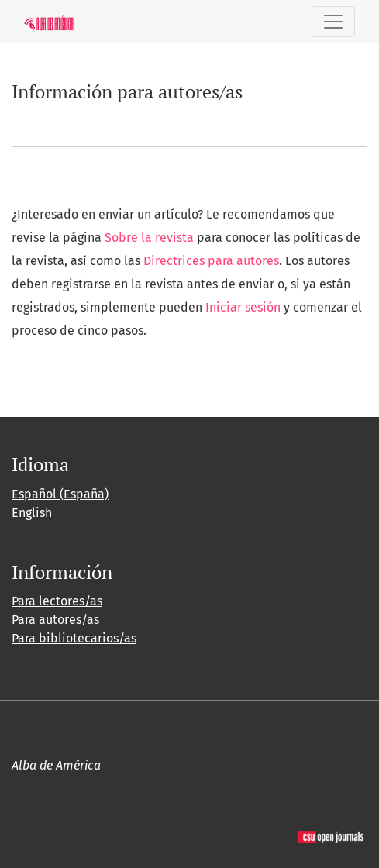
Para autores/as (55, 620)
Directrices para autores (211, 261)
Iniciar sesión (243, 307)
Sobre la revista (149, 238)
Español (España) (60, 494)
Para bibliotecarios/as (74, 638)
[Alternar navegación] (333, 22)
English (32, 513)
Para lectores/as (57, 601)
